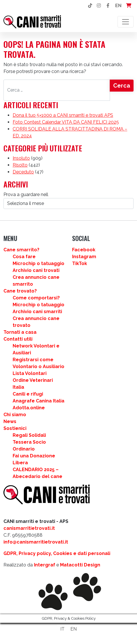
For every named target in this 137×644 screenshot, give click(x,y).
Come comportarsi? (36, 298)
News (10, 421)
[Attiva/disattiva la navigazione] (126, 22)
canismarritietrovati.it (29, 528)
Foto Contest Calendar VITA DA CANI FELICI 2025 (66, 122)
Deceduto (23, 172)
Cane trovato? (20, 291)
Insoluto (21, 158)
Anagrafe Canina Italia (38, 401)
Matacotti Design (80, 565)
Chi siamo (15, 415)
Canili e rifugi (28, 394)
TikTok (80, 263)
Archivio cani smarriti (37, 312)
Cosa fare (24, 257)
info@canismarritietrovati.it (36, 542)
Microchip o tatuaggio (38, 263)
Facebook (84, 250)
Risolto (20, 165)
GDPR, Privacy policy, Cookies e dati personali (57, 553)
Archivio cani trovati (36, 270)
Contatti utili (18, 339)
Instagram (84, 257)
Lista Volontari (30, 373)
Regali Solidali (29, 435)
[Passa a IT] (62, 629)
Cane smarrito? (21, 250)
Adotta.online (29, 408)
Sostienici (15, 428)
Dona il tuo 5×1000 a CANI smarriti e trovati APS (63, 115)
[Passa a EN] (74, 629)
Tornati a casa (20, 332)
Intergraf (45, 565)
